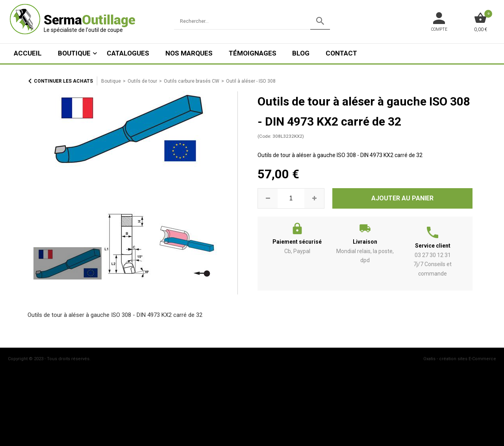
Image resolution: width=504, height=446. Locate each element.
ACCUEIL (28, 53)
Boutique (74, 53)
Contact (341, 53)
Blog (301, 53)
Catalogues (128, 53)
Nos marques (189, 53)
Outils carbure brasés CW (192, 81)
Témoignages (253, 53)
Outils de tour (142, 81)
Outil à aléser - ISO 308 (251, 81)
